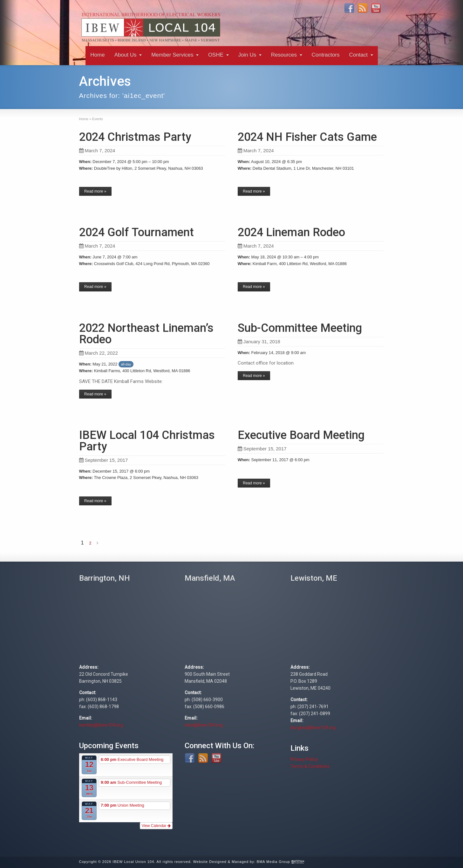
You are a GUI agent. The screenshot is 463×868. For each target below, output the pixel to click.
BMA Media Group (280, 862)
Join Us (247, 55)
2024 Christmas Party (135, 137)
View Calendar (156, 826)
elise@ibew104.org (204, 725)
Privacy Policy (304, 759)
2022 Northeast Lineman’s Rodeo (146, 334)
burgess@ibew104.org (313, 728)
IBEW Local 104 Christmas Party (147, 441)
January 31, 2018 (259, 342)
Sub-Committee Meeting (300, 328)
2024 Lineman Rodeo (291, 232)
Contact (358, 55)
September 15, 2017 (104, 460)
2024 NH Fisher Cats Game (307, 137)
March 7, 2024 (97, 150)
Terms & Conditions (310, 766)
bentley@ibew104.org (101, 725)
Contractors (326, 55)
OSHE (216, 55)
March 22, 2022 (99, 353)
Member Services (172, 55)
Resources (284, 55)
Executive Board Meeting (301, 435)
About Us (126, 55)
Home (97, 55)
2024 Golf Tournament (136, 232)
